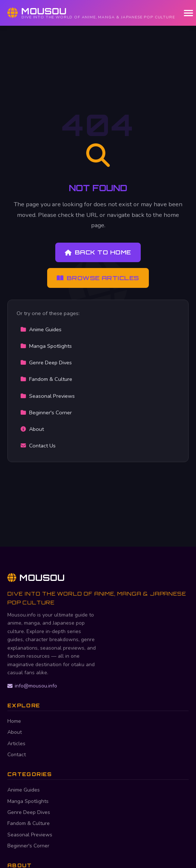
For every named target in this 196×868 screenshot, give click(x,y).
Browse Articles (98, 278)
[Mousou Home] (91, 13)
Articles (16, 744)
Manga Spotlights (46, 346)
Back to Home (98, 252)
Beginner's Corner (46, 412)
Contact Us (38, 446)
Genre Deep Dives (46, 362)
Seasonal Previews (48, 396)
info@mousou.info (32, 686)
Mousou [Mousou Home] (36, 578)
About (32, 429)
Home (14, 721)
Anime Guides (41, 329)
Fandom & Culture (46, 379)
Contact (17, 755)
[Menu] (188, 13)
